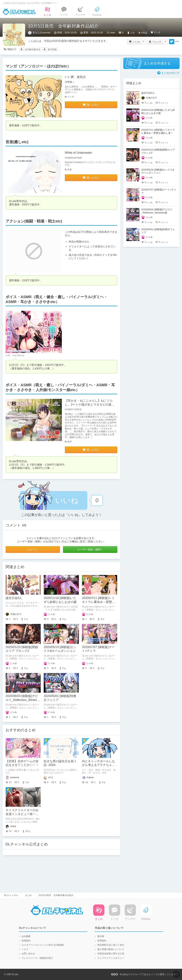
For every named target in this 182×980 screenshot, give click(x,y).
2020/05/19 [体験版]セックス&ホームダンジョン (158, 171)
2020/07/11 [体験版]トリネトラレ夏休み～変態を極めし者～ (98, 602)
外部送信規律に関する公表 (111, 954)
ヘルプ (25, 949)
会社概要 (26, 936)
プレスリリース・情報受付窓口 (37, 958)
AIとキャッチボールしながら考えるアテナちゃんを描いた (98, 765)
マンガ (157, 32)
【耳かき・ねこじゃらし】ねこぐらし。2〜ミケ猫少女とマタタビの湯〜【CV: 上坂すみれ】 (90, 405)
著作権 (101, 936)
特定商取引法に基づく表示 (111, 945)
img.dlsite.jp (18, 355)
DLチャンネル (19, 11)
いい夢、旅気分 (75, 77)
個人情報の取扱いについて (111, 949)
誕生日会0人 (14, 598)
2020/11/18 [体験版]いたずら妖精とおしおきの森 (158, 112)
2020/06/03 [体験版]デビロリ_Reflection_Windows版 (23, 700)
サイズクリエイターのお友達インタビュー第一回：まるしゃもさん (22, 814)
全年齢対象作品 (33, 49)
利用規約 (26, 941)
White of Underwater (79, 153)
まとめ (28, 895)
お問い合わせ (28, 954)
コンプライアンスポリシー (111, 958)
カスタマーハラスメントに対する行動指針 (43, 945)
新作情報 (52, 49)
